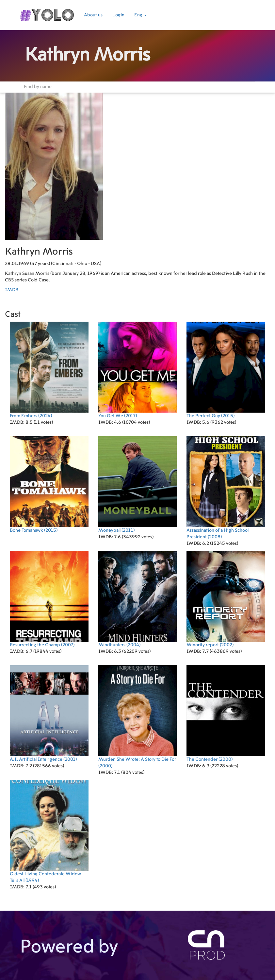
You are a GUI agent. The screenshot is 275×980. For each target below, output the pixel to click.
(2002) (226, 599)
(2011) (138, 484)
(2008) (226, 488)
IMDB (12, 290)
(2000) (138, 717)
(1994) (49, 831)
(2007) (49, 599)
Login (118, 15)
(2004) (138, 599)
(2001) (49, 713)
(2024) (49, 370)
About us (93, 15)
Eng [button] (140, 15)
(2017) (138, 370)
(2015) (226, 370)
